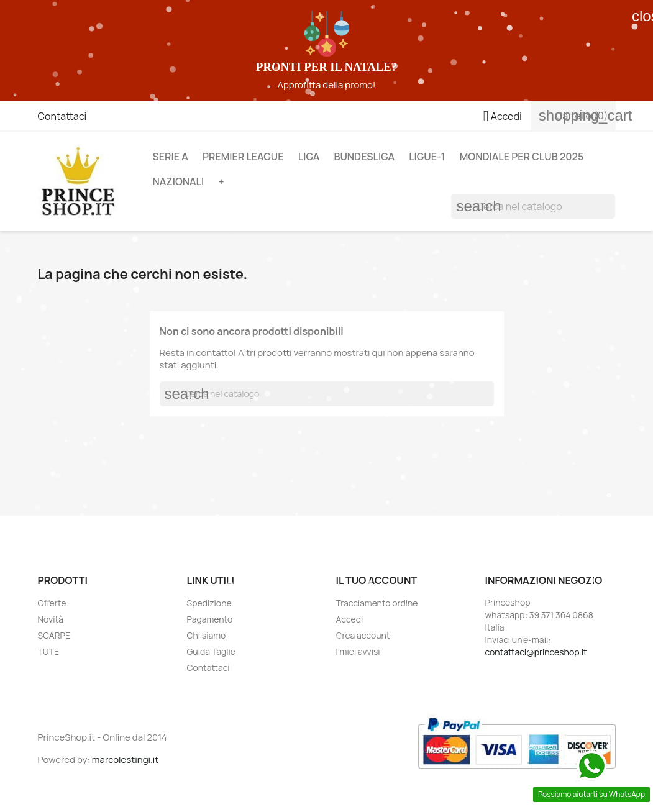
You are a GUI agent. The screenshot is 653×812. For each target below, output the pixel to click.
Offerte (52, 603)
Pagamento (210, 619)
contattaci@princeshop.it (536, 652)
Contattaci (62, 116)
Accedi (350, 619)
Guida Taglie (211, 651)
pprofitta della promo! (330, 85)
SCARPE (54, 635)
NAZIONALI (178, 181)
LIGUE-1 (427, 157)
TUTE (49, 651)
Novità (51, 619)
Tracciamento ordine (377, 603)
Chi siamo (207, 635)
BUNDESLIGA (364, 157)
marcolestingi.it (126, 760)
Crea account (363, 635)
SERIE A (170, 157)
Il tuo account (377, 580)
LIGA (309, 157)
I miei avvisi (358, 651)
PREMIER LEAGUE (243, 157)
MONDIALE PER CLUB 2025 (522, 157)
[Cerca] (533, 206)
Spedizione (209, 603)
